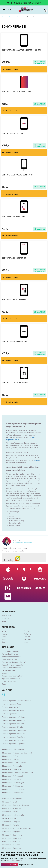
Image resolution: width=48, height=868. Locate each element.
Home (4, 17)
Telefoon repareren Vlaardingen (14, 737)
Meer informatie (17, 861)
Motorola (27, 634)
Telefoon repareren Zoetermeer (14, 740)
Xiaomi (27, 642)
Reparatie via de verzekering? (13, 665)
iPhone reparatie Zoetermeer (13, 789)
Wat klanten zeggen (9, 659)
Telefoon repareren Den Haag (13, 710)
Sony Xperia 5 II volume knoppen (16, 383)
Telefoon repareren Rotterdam (13, 733)
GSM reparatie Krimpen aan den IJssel (16, 828)
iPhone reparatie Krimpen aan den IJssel (17, 773)
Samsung (28, 639)
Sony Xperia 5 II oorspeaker (14, 258)
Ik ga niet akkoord (26, 865)
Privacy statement (9, 681)
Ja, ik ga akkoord (10, 865)
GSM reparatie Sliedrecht (11, 845)
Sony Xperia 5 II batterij (13, 133)
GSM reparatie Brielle (10, 802)
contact (37, 460)
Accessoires (7, 673)
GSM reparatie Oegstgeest (12, 831)
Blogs (4, 684)
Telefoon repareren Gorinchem (13, 717)
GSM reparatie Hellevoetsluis (13, 815)
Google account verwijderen (12, 676)
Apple (4, 631)
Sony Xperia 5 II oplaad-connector (17, 175)
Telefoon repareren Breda (11, 704)
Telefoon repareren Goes (11, 714)
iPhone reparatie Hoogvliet (12, 766)
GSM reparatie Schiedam (11, 841)
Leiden (4, 621)
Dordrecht (6, 618)
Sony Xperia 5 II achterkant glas (17, 92)
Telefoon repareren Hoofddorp (13, 720)
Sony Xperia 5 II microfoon (13, 216)
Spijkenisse (6, 615)
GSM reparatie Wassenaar (12, 848)
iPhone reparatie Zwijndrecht (13, 792)
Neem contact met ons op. (22, 543)
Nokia (4, 637)
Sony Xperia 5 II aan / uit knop (15, 341)
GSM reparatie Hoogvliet (11, 822)
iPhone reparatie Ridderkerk (12, 776)
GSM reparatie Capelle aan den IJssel (16, 805)
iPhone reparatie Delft (10, 756)
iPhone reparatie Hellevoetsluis (14, 763)
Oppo (4, 639)
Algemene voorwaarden (11, 678)
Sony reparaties (14, 17)
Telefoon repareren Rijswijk (12, 727)
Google (27, 631)
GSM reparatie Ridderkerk (11, 838)
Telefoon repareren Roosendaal (14, 730)
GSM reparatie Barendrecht (12, 798)
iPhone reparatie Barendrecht (13, 749)
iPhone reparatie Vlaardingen (13, 782)
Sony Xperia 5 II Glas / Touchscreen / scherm (22, 50)
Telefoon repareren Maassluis (13, 724)
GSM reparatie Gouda (10, 812)
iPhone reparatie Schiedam (12, 779)
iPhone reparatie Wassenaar (13, 786)
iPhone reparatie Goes (10, 759)
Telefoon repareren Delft (11, 707)
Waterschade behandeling (12, 657)
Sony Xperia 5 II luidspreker (14, 300)
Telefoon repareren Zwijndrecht (14, 743)
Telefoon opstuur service (11, 668)
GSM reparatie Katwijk (10, 825)
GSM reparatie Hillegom (11, 818)
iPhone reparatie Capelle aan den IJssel (17, 753)
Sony (4, 642)
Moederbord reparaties (10, 651)
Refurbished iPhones (10, 654)
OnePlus (27, 637)
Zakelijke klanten (8, 670)
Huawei (5, 634)
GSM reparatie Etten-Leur (12, 808)
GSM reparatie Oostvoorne (12, 835)
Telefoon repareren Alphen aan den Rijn (17, 700)
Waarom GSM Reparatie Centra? (14, 662)
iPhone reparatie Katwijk (11, 769)
